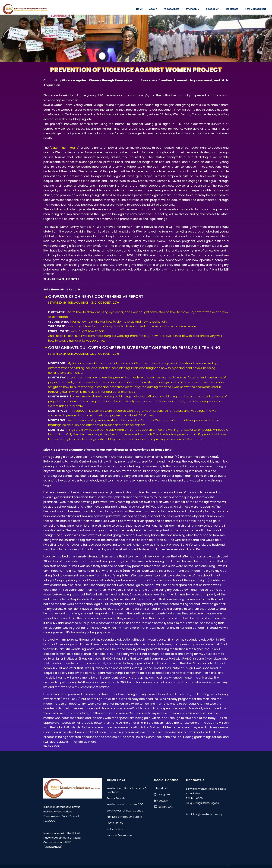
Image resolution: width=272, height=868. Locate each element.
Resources (232, 9)
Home (139, 9)
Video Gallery (115, 829)
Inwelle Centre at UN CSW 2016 (125, 804)
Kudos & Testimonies (120, 835)
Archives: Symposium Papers (124, 817)
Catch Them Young (65, 148)
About (153, 9)
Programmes (171, 9)
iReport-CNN (164, 807)
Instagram (162, 794)
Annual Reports (116, 798)
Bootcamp (212, 9)
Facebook (161, 788)
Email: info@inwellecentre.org (204, 814)
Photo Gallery (115, 823)
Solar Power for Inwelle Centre (125, 811)
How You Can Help (256, 9)
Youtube (161, 801)
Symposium (193, 9)
